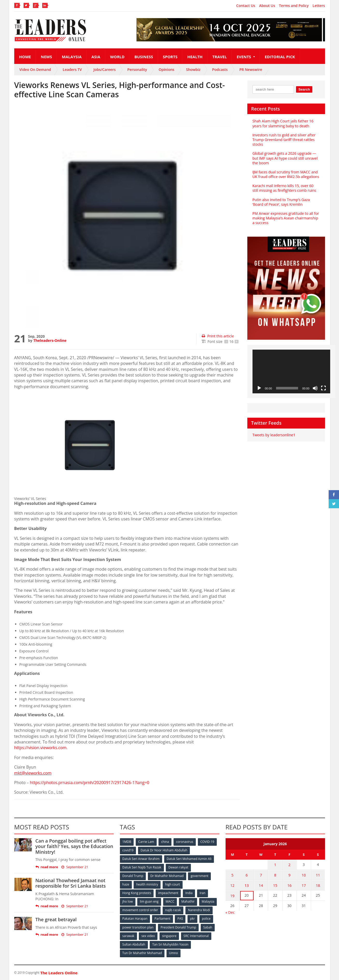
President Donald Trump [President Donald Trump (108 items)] (178, 927)
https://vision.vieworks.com (41, 748)
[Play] (259, 388)
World (117, 57)
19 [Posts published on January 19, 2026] (232, 895)
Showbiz (193, 69)
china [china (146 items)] (165, 842)
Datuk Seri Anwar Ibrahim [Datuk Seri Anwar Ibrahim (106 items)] (141, 859)
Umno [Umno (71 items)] (174, 953)
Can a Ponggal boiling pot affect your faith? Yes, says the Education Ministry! (74, 846)
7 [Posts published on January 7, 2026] (261, 875)
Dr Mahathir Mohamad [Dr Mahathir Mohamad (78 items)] (167, 876)
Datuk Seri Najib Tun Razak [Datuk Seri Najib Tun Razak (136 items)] (142, 867)
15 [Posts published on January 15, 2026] (275, 885)
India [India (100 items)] (189, 893)
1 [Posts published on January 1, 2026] (275, 865)
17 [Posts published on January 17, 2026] (304, 885)
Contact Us (246, 6)
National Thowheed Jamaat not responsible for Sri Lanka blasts (71, 883)
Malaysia (72, 57)
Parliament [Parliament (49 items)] (163, 919)
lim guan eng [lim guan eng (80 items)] (149, 901)
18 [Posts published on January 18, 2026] (318, 885)
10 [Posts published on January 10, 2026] (304, 875)
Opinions (166, 69)
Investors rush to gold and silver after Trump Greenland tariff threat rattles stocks (284, 140)
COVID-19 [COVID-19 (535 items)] (207, 842)
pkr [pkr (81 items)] (193, 919)
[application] (291, 371)
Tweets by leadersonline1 (274, 435)
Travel (220, 57)
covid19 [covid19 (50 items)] (128, 850)
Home (25, 57)
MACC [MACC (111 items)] (170, 901)
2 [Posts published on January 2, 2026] (290, 865)
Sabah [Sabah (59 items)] (208, 927)
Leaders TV (72, 69)
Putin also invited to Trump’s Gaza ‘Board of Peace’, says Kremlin (281, 202)
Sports (170, 57)
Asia (96, 57)
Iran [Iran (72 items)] (203, 893)
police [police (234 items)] (207, 919)
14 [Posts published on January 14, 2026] (261, 885)
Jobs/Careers (105, 69)
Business (144, 57)
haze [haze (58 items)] (126, 884)
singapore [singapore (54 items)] (169, 936)
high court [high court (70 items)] (173, 884)
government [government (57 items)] (200, 876)
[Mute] (315, 388)
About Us (267, 6)
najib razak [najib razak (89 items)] (173, 910)
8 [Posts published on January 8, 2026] (275, 875)
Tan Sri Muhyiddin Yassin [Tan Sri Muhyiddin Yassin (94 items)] (170, 944)
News (46, 57)
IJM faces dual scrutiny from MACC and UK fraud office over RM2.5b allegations (286, 174)
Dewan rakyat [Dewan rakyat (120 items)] (178, 867)
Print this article (218, 336)
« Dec (230, 912)
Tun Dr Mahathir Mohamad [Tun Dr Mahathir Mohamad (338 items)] (142, 953)
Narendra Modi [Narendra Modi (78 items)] (199, 910)
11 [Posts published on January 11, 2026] (318, 875)
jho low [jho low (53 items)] (128, 901)
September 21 (75, 867)
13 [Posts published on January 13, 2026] (247, 885)
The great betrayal (56, 919)
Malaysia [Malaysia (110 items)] (208, 901)
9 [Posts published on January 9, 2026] (290, 875)
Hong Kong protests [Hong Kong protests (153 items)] (137, 893)
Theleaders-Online (50, 340)
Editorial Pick (280, 57)
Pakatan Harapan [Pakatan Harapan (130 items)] (135, 919)
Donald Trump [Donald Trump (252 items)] (133, 876)
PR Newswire (251, 69)
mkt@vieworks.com (33, 773)
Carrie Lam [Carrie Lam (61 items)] (146, 842)
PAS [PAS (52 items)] (180, 919)
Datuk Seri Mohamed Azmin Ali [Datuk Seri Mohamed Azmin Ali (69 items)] (189, 859)
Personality (137, 69)
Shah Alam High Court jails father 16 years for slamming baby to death (283, 123)
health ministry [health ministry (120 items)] (147, 884)
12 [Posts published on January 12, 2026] (232, 885)
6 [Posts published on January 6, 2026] (247, 875)
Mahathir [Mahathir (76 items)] (188, 901)
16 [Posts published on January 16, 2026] (290, 885)
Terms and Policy (294, 6)
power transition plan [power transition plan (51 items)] (138, 927)
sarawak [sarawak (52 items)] (128, 936)
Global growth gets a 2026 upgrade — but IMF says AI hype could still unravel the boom (285, 158)
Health (195, 57)
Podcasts (220, 69)
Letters (319, 6)
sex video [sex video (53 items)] (148, 936)
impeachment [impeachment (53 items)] (168, 893)
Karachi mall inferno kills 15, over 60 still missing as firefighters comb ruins (284, 188)
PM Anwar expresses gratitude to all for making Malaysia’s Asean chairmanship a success (286, 218)
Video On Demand (35, 69)
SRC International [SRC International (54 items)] (196, 936)
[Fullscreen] (323, 388)
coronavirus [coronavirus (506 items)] (185, 842)
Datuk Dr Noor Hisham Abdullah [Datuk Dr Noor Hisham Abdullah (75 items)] (164, 850)
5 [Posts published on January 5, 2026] (232, 875)
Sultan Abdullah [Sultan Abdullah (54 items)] (134, 944)
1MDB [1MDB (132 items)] (127, 842)
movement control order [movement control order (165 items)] (140, 910)
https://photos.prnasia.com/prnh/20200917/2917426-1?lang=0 (90, 783)
